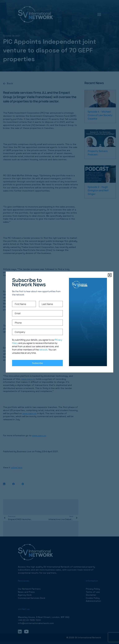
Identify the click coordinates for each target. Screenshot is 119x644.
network (43, 350)
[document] (59, 322)
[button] (110, 275)
